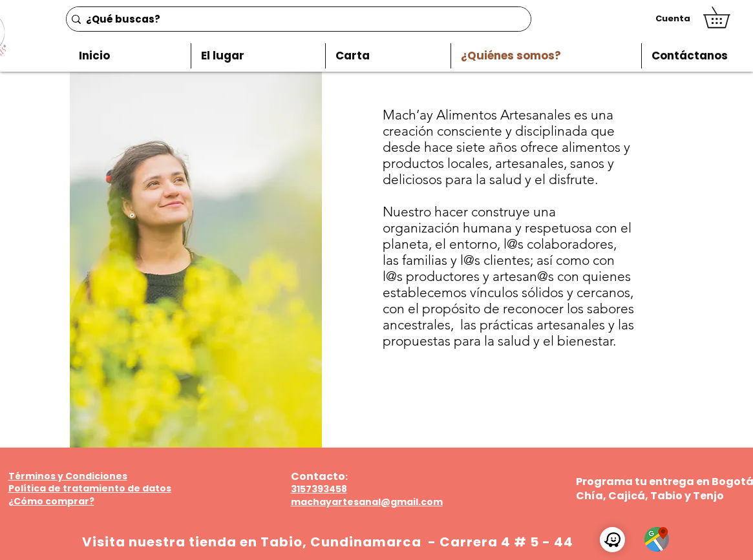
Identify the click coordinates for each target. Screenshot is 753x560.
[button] (727, 17)
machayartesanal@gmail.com (367, 502)
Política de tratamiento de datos (90, 488)
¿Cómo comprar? (51, 501)
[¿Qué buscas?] (295, 19)
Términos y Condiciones (68, 476)
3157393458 (319, 489)
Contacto (318, 476)
